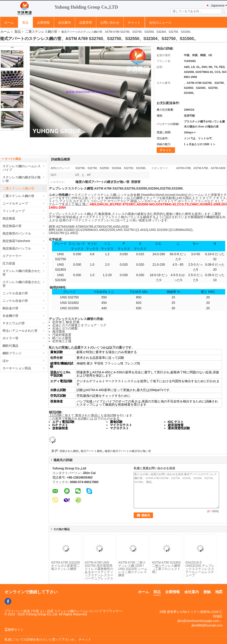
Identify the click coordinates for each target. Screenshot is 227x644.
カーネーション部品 (17, 368)
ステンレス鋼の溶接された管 (22, 273)
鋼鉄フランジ (12, 353)
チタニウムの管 (14, 323)
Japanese (218, 5)
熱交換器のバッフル (17, 248)
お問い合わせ (110, 22)
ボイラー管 (10, 338)
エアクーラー (12, 256)
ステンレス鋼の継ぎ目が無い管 (22, 179)
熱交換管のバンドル (17, 233)
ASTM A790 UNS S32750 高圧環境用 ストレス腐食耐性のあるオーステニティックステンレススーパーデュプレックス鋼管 (99, 572)
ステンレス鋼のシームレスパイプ (22, 168)
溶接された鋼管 (69, 451)
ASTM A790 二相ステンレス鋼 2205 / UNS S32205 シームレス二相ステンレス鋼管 (133, 569)
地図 (219, 592)
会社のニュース (160, 22)
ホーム (9, 22)
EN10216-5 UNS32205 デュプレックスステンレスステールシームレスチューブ (200, 569)
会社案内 (64, 22)
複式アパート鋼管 (91, 451)
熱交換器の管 (12, 226)
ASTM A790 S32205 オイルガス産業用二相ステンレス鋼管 (65, 566)
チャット (134, 22)
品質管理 (86, 22)
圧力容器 (9, 263)
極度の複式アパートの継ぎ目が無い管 (128, 451)
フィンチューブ (14, 211)
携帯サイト (14, 630)
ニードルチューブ (15, 203)
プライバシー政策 (17, 611)
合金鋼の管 (10, 316)
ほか (6, 361)
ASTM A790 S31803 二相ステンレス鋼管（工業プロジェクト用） (166, 567)
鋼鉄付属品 (10, 346)
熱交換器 (9, 218)
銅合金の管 (10, 308)
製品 (25, 22)
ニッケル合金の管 (15, 293)
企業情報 (43, 22)
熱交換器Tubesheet (16, 241)
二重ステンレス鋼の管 (41, 32)
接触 (207, 592)
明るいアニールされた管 (20, 331)
